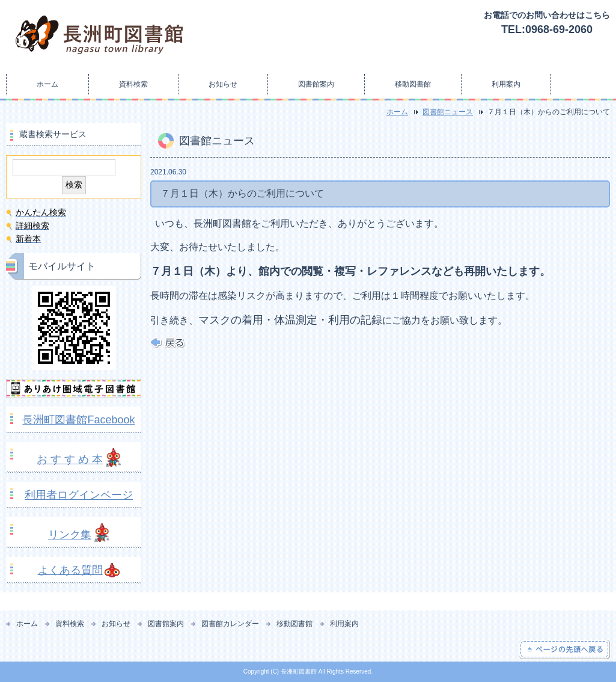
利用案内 (506, 84)
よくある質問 (70, 570)
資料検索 (133, 84)
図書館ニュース (448, 112)
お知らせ (223, 84)
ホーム (47, 84)
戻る (167, 343)
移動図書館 (413, 84)
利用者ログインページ (79, 495)
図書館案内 (316, 84)
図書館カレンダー (230, 624)
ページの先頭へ (565, 650)
